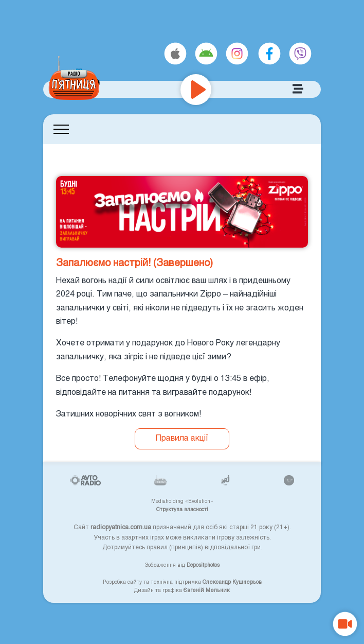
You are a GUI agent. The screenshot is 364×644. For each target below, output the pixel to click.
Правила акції (182, 437)
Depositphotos (203, 565)
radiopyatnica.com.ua (121, 527)
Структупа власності (182, 509)
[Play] (196, 90)
